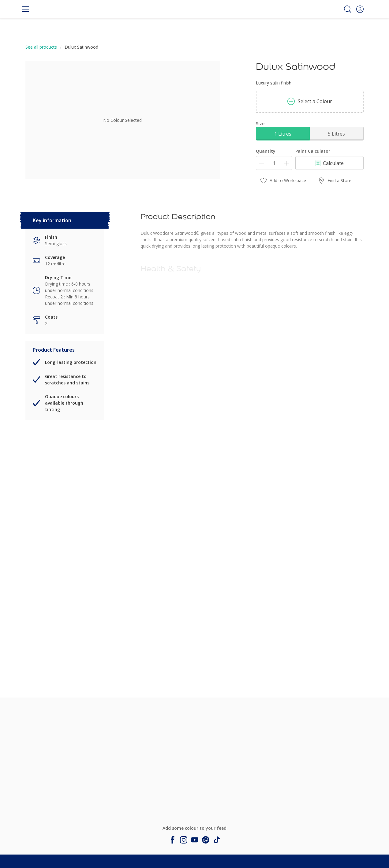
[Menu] (25, 9)
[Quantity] (274, 163)
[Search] (348, 9)
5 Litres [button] (336, 134)
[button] (360, 9)
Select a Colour (310, 101)
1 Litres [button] (283, 134)
